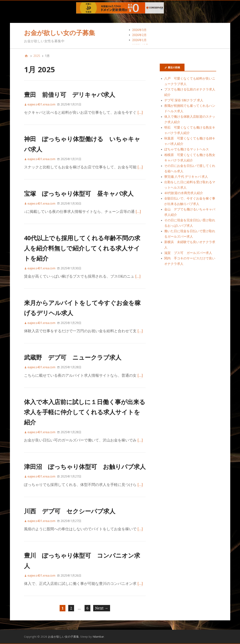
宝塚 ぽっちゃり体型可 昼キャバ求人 (79, 193)
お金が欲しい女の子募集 (60, 33)
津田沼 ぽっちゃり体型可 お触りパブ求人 (85, 467)
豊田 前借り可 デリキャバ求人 (70, 95)
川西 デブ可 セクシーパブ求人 (70, 511)
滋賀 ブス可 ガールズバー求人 (188, 253)
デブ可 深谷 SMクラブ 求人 (184, 100)
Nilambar (98, 636)
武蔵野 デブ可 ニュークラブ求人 (73, 357)
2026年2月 (139, 35)
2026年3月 (139, 30)
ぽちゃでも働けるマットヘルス (187, 149)
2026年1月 (139, 40)
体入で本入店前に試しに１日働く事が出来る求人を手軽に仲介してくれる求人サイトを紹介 (85, 412)
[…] (140, 112)
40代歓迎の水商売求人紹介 (184, 193)
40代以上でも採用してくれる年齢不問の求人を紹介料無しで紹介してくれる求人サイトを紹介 (82, 248)
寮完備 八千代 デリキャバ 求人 (186, 177)
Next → (102, 608)
